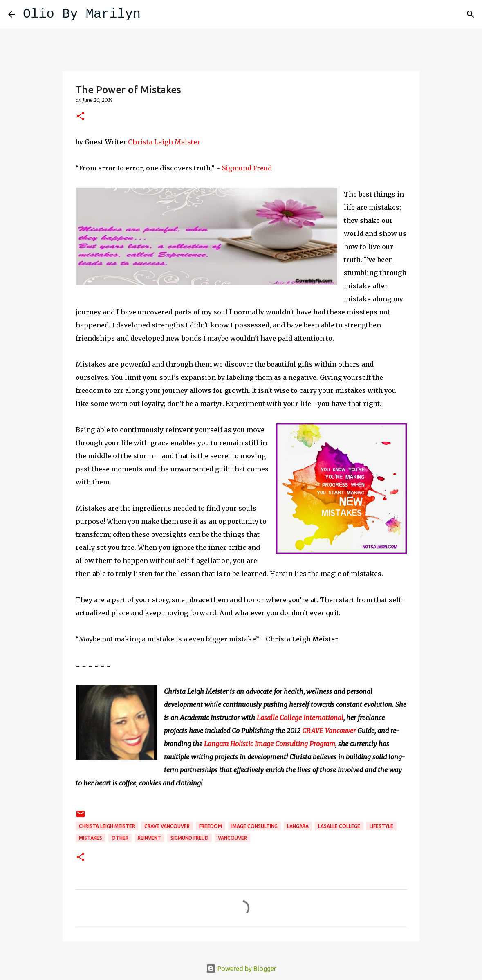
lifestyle (381, 826)
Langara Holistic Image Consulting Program (270, 744)
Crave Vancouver (167, 826)
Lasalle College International (300, 718)
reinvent (149, 838)
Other (120, 838)
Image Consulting (254, 826)
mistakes (91, 838)
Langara (298, 826)
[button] (81, 117)
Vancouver (340, 731)
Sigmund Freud (247, 168)
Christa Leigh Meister (164, 142)
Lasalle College (339, 826)
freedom (211, 826)
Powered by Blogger (241, 969)
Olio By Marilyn (82, 14)
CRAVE (313, 731)
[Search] (152, 14)
